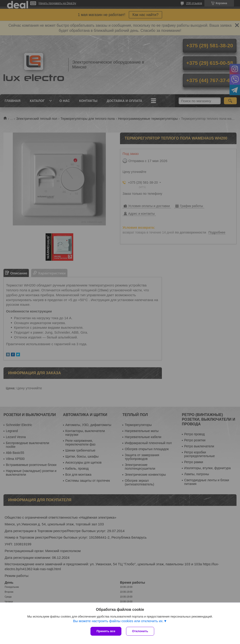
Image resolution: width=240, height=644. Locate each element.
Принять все (106, 631)
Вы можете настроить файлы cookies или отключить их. (118, 621)
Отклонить (140, 631)
